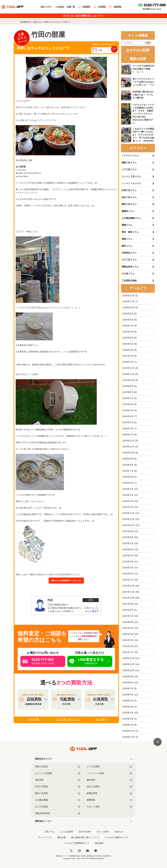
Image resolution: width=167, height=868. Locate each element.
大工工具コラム (129, 260)
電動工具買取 (58, 767)
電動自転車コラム (130, 267)
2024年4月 (128, 416)
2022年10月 (129, 525)
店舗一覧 (71, 7)
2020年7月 (128, 689)
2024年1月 (128, 435)
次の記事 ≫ (102, 719)
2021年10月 (129, 598)
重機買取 (109, 800)
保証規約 (99, 843)
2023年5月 (128, 483)
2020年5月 (128, 701)
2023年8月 (128, 465)
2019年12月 (129, 731)
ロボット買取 (109, 807)
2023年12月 (129, 441)
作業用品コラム (129, 253)
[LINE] (96, 851)
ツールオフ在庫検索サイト (76, 843)
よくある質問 (67, 832)
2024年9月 (128, 386)
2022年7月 (128, 543)
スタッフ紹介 (103, 832)
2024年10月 (129, 380)
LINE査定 (60, 7)
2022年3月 (128, 568)
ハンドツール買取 (109, 773)
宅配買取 (115, 7)
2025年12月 (129, 296)
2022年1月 (128, 580)
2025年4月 (128, 344)
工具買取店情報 (129, 281)
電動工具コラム (129, 163)
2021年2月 (128, 646)
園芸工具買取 (58, 793)
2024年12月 (129, 368)
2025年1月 (128, 362)
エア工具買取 (109, 767)
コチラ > (100, 16)
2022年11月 (129, 519)
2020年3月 (128, 713)
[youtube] (88, 851)
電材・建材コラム (130, 232)
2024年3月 (128, 422)
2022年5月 (128, 556)
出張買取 (100, 7)
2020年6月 (128, 695)
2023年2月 (128, 501)
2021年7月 (128, 616)
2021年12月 (129, 586)
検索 (148, 43)
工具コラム (49, 832)
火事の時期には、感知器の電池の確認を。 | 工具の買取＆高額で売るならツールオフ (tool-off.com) (60, 365)
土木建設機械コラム (131, 218)
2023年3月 (128, 495)
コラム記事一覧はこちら (67, 719)
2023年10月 (129, 453)
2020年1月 (128, 725)
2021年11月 (129, 592)
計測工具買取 (58, 787)
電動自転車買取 (58, 813)
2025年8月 (128, 320)
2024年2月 (128, 429)
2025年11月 (129, 302)
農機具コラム (128, 211)
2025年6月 (128, 332)
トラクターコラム (130, 156)
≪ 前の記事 (33, 719)
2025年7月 (128, 326)
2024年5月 (128, 410)
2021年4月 (128, 634)
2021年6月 (128, 622)
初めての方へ (47, 7)
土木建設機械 (58, 800)
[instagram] (79, 851)
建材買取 (109, 780)
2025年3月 (128, 350)
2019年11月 (129, 737)
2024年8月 (128, 392)
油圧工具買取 (109, 787)
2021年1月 (128, 652)
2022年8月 (128, 537)
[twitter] (71, 851)
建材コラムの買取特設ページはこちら (66, 581)
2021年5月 (128, 628)
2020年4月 (128, 707)
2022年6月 (128, 549)
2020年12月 (129, 658)
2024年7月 (128, 398)
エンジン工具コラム (131, 177)
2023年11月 (129, 447)
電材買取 (58, 780)
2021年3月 (128, 640)
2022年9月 (128, 531)
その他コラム (128, 274)
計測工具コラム (129, 190)
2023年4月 (128, 489)
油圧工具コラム (129, 197)
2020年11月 (129, 664)
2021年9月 (128, 604)
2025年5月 (128, 338)
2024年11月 (129, 374)
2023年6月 (128, 477)
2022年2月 (128, 574)
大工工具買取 (58, 807)
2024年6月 (128, 404)
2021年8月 (128, 610)
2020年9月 (128, 677)
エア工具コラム (129, 169)
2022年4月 (128, 562)
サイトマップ (45, 837)
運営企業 (61, 837)
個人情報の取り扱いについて (85, 837)
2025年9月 (128, 314)
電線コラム (127, 239)
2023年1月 (128, 507)
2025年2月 (128, 356)
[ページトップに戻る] (158, 742)
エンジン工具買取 (58, 773)
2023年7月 (128, 471)
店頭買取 (84, 7)
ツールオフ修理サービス (116, 837)
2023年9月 (128, 459)
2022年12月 (129, 513)
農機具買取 (109, 793)
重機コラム (127, 225)
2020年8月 (128, 683)
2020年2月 (128, 719)
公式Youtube (85, 832)
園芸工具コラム (129, 204)
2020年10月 (129, 670)
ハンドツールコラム (131, 183)
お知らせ (119, 832)
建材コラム (127, 246)
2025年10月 (129, 308)
